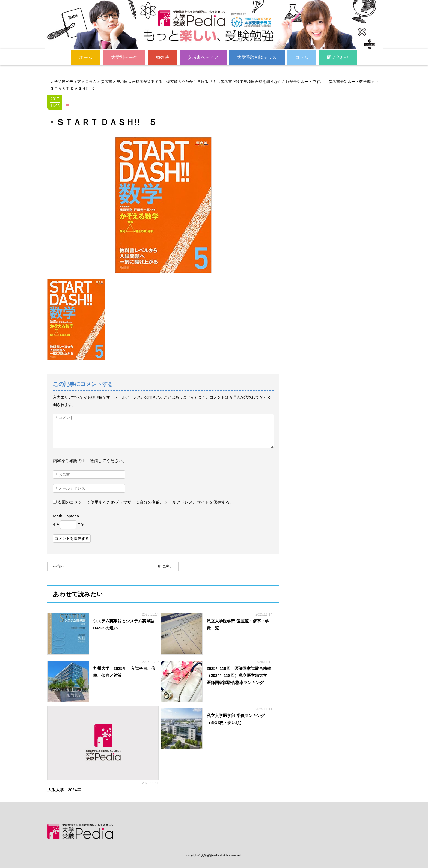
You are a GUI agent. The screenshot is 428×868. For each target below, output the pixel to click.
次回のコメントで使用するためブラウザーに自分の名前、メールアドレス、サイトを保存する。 (146, 502)
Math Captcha (66, 516)
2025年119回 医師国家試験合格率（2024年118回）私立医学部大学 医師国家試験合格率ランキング (239, 675)
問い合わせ (338, 57)
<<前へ (59, 566)
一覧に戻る (163, 566)
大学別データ (124, 57)
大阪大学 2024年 (66, 790)
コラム (302, 57)
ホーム (86, 57)
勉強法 (162, 57)
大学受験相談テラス (257, 57)
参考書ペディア (203, 57)
